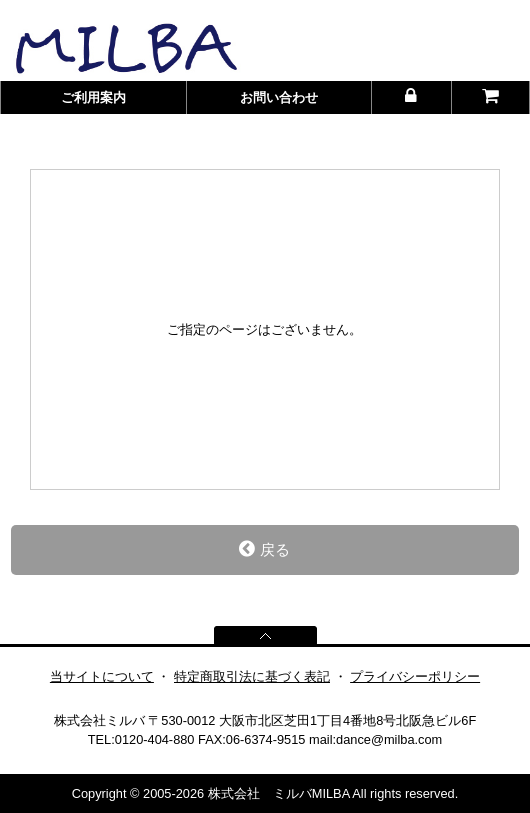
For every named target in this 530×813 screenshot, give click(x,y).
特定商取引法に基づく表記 (252, 676)
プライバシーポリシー (415, 676)
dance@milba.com (389, 739)
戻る (264, 549)
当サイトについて (102, 676)
